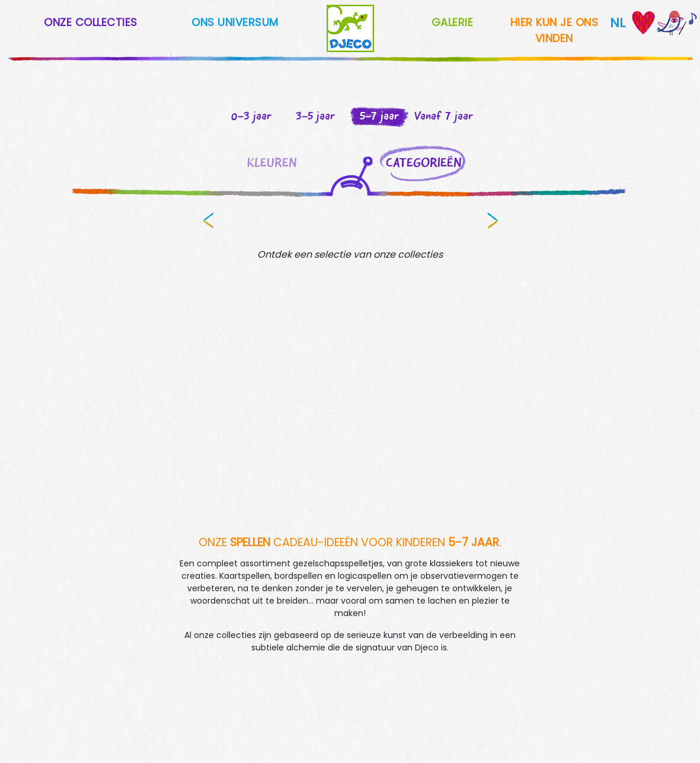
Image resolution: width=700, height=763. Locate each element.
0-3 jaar (251, 116)
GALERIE (453, 22)
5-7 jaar (379, 116)
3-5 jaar (315, 116)
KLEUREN (272, 163)
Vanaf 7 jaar (444, 116)
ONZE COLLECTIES (91, 22)
